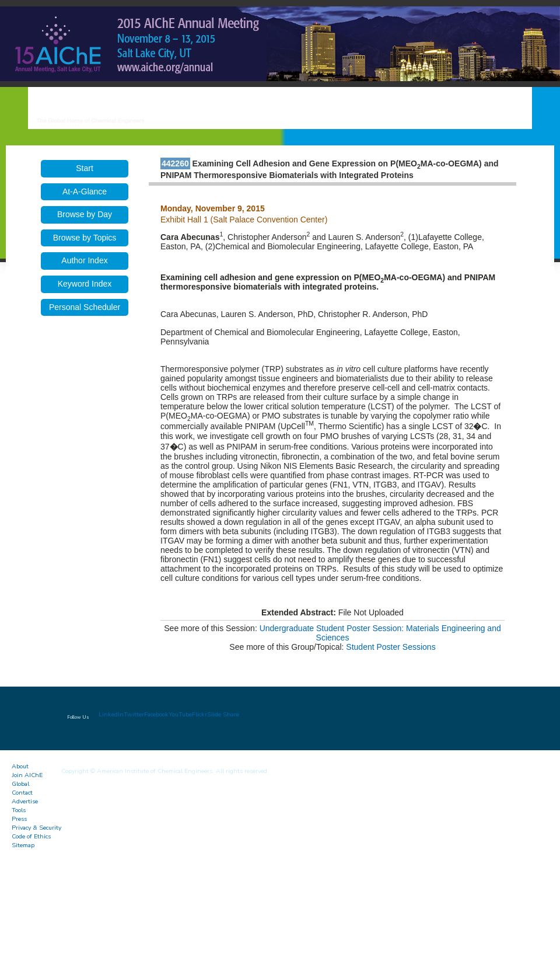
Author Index (84, 260)
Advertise (25, 801)
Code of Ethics (31, 836)
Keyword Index (85, 284)
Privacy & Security (36, 828)
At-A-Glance (85, 191)
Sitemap (23, 845)
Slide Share (223, 714)
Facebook (156, 714)
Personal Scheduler (85, 307)
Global (20, 784)
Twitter (134, 714)
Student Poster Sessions (391, 647)
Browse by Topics (85, 238)
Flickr (199, 714)
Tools (19, 810)
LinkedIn (111, 714)
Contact (22, 793)
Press (19, 819)
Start (85, 168)
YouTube (180, 714)
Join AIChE (27, 775)
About (20, 766)
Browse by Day (85, 214)
